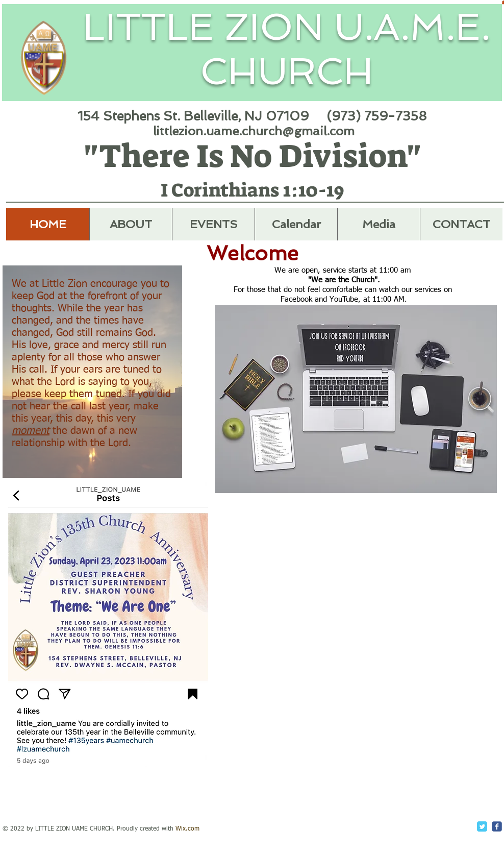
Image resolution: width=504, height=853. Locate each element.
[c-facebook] (497, 826)
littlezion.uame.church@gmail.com (254, 131)
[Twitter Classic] (482, 826)
